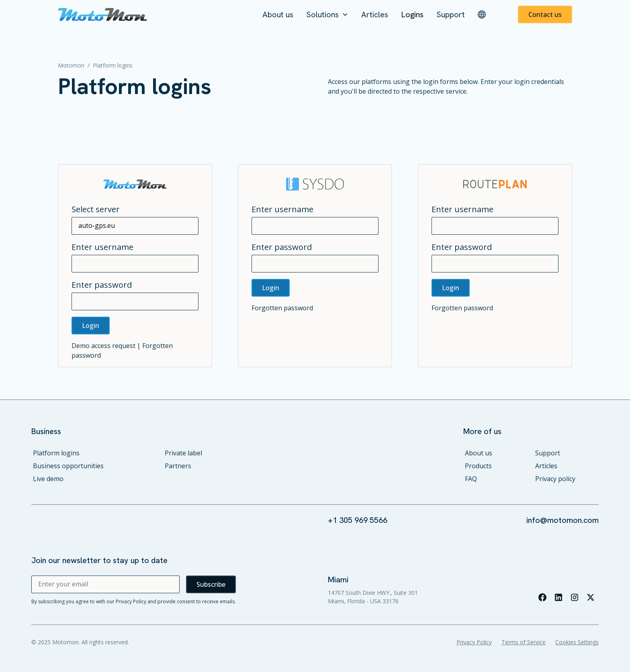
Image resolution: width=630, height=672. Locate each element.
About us (278, 14)
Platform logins (56, 453)
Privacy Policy (474, 642)
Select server (96, 209)
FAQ (471, 479)
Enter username (102, 247)
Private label (183, 453)
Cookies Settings (577, 642)
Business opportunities (68, 466)
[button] (327, 14)
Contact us (545, 14)
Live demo (48, 479)
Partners (178, 466)
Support (451, 14)
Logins (412, 14)
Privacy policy (555, 479)
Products (478, 466)
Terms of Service (524, 642)
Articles (375, 14)
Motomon (71, 65)
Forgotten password (282, 308)
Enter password (102, 285)
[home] (102, 14)
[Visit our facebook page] (542, 597)
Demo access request (103, 346)
